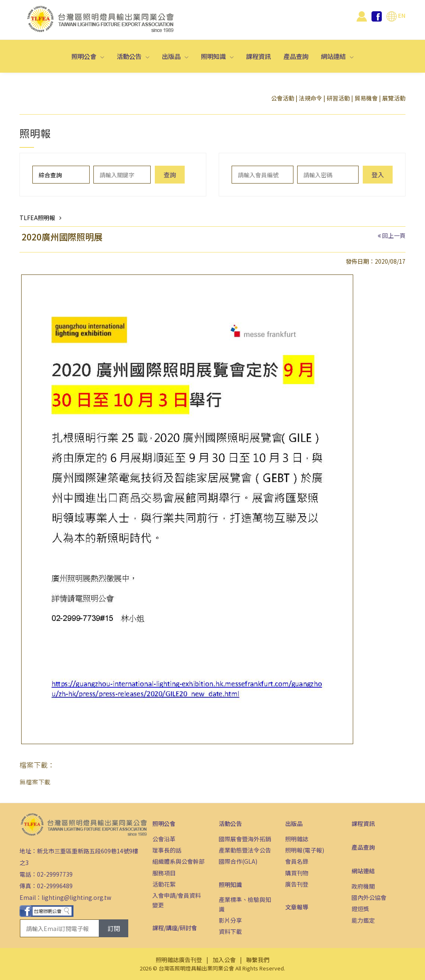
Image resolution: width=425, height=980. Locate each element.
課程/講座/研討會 (175, 928)
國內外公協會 (369, 897)
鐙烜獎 (360, 909)
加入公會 (224, 960)
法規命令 (310, 98)
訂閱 (114, 928)
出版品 (172, 56)
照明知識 (214, 56)
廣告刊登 (297, 884)
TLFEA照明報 (37, 218)
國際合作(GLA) (238, 861)
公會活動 (283, 98)
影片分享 (230, 920)
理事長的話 (167, 850)
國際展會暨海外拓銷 (245, 839)
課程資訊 (259, 56)
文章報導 (297, 907)
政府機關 (363, 886)
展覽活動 (394, 98)
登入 (378, 175)
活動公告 (130, 56)
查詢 (170, 175)
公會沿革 (164, 839)
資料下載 (230, 931)
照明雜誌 (297, 839)
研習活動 (338, 98)
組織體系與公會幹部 (178, 861)
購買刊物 (297, 873)
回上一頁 (394, 235)
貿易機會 (366, 98)
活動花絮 (164, 884)
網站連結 (334, 56)
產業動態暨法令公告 (245, 850)
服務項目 (164, 873)
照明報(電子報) (305, 850)
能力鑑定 (363, 920)
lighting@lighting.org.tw (76, 897)
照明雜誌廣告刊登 (179, 960)
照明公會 (84, 56)
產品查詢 (296, 56)
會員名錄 (297, 861)
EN (396, 15)
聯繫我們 (258, 960)
